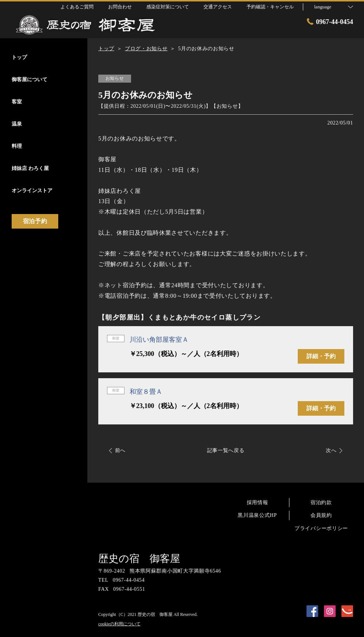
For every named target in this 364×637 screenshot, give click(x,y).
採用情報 (258, 503)
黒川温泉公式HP (257, 515)
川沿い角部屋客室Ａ (159, 340)
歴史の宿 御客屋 (139, 559)
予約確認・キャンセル (270, 7)
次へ (331, 450)
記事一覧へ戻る (226, 450)
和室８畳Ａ (146, 392)
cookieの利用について (119, 624)
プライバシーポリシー (321, 528)
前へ (120, 450)
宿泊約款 (321, 503)
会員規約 (321, 515)
